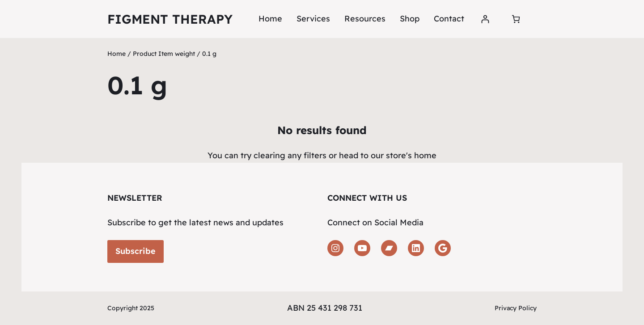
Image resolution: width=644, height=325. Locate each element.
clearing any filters (290, 155)
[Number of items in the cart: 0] (516, 19)
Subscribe (136, 251)
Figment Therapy (170, 19)
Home (270, 19)
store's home (411, 155)
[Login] (485, 19)
